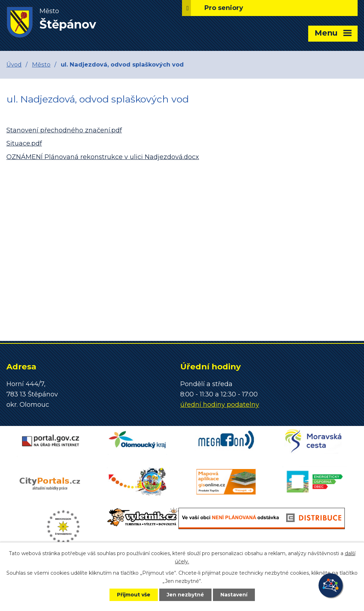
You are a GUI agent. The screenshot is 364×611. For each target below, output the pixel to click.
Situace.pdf (24, 143)
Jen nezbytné (185, 595)
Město (41, 64)
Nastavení (234, 595)
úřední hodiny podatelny (220, 405)
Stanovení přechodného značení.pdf (64, 130)
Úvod (14, 64)
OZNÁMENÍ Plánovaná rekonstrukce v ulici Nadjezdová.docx (103, 157)
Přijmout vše (134, 595)
